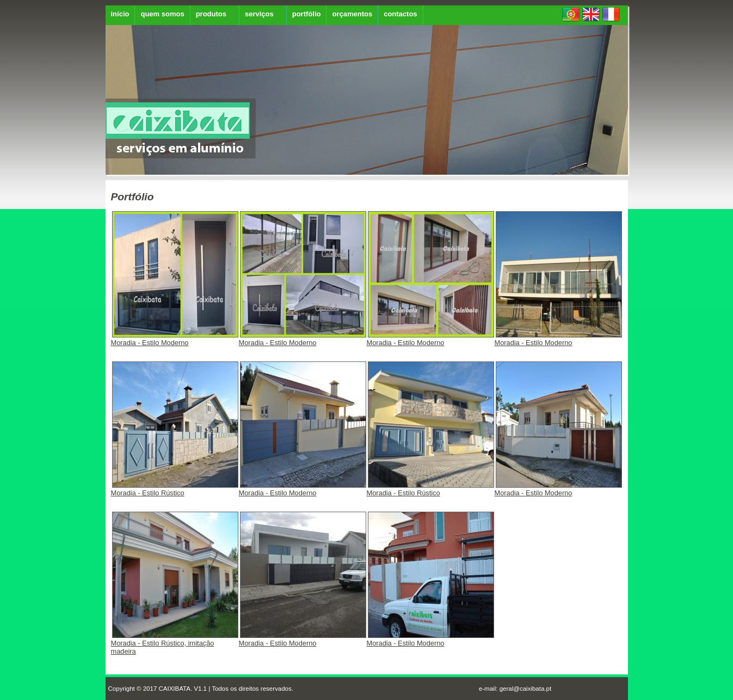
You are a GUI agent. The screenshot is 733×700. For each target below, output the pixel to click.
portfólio (307, 14)
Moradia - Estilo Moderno (175, 339)
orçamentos (352, 14)
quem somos (162, 14)
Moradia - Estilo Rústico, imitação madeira (175, 644)
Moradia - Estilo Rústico (175, 490)
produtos (211, 14)
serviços (259, 14)
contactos (400, 14)
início (120, 14)
